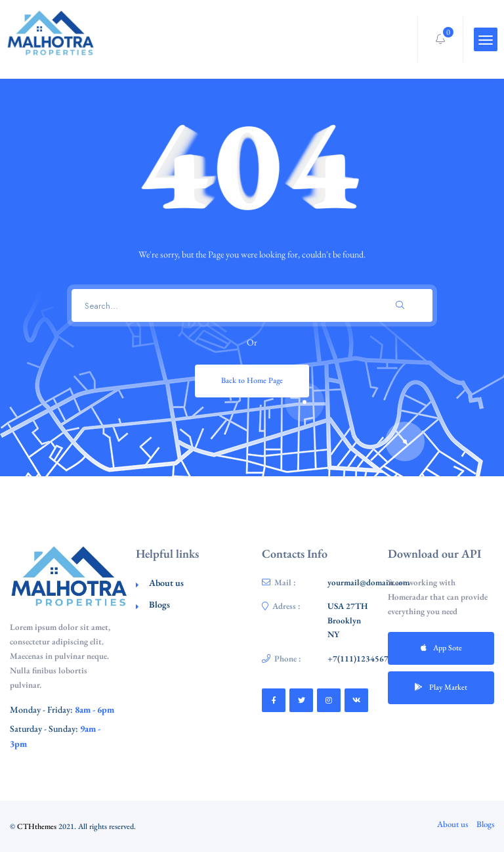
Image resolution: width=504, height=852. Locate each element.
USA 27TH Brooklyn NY (347, 620)
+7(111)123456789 (363, 659)
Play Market (441, 687)
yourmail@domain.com (368, 582)
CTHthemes (37, 826)
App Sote (441, 648)
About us (166, 583)
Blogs (159, 604)
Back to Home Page (252, 380)
